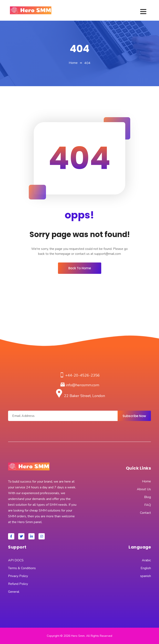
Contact (145, 513)
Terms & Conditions (22, 568)
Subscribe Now (134, 416)
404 (87, 63)
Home (73, 63)
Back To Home (80, 268)
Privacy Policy (18, 576)
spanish (146, 576)
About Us (144, 489)
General (14, 592)
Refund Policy (18, 584)
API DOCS (16, 560)
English (146, 568)
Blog (148, 497)
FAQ (148, 505)
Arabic (146, 560)
